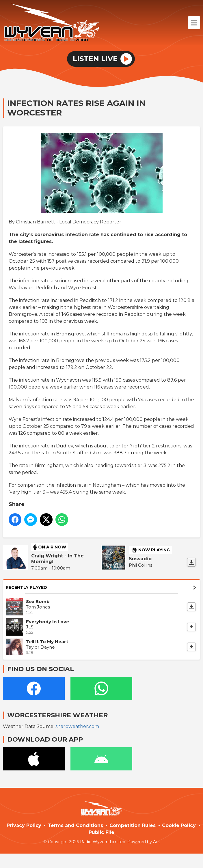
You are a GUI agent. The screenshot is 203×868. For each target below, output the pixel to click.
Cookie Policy (179, 825)
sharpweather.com (77, 726)
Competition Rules (133, 825)
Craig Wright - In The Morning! (57, 559)
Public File (101, 832)
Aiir (156, 842)
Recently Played (101, 587)
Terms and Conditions (75, 825)
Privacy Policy (24, 825)
